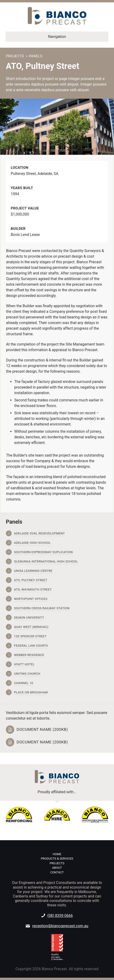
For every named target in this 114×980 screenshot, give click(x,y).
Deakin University (29, 618)
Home (57, 854)
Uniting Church (27, 674)
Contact (57, 872)
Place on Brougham (31, 692)
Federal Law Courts (31, 646)
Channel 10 (24, 683)
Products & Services (57, 859)
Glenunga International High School (46, 561)
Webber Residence (29, 655)
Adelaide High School (32, 543)
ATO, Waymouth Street (33, 589)
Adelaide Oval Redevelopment (39, 533)
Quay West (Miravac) (31, 627)
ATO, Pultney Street (31, 580)
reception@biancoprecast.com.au (60, 926)
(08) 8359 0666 (60, 916)
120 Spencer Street (30, 636)
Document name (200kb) (42, 730)
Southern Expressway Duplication (43, 552)
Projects (15, 56)
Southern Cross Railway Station (42, 608)
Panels (36, 56)
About (57, 868)
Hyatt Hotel (24, 664)
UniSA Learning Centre (33, 571)
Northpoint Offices (31, 599)
